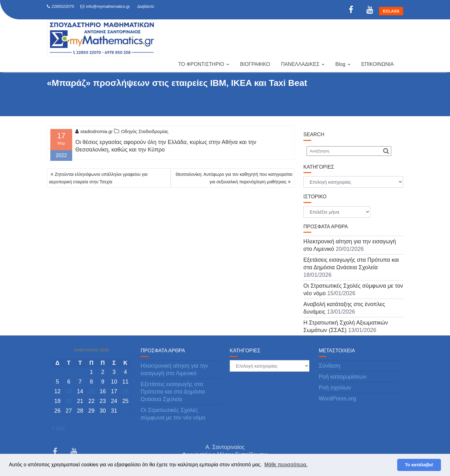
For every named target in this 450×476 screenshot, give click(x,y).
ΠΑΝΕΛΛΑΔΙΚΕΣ (300, 64)
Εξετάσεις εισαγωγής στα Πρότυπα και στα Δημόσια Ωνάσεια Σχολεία (173, 392)
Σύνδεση (330, 366)
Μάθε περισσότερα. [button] (286, 465)
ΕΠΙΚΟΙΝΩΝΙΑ (377, 64)
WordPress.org (337, 399)
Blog (340, 64)
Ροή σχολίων (335, 388)
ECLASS (391, 11)
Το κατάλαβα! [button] (419, 465)
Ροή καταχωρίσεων (343, 377)
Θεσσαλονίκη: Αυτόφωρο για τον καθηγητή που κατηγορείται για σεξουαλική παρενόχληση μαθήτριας (234, 178)
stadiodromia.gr (94, 131)
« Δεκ (58, 428)
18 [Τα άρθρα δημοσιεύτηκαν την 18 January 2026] (125, 391)
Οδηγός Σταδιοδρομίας (145, 131)
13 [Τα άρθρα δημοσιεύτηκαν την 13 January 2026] (69, 391)
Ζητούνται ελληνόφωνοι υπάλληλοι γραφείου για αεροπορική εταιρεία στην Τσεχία (98, 178)
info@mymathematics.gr (105, 6)
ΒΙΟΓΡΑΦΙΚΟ (255, 64)
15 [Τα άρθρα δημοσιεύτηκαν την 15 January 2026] (91, 391)
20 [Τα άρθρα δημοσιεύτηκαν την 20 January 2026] (69, 401)
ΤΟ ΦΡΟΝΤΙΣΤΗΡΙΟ (201, 64)
